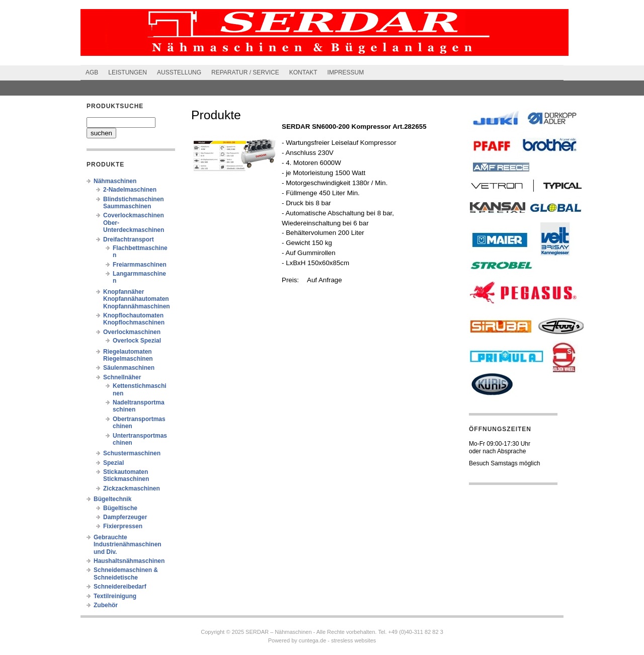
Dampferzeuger (125, 517)
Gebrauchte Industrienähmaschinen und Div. (128, 545)
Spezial (113, 463)
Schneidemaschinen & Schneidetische (126, 574)
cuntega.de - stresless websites (337, 640)
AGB (92, 72)
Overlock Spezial (137, 341)
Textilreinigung (115, 596)
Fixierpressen (123, 526)
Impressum (346, 72)
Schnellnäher (122, 377)
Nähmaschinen (115, 181)
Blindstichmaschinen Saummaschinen (134, 203)
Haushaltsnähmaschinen (129, 561)
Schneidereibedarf (120, 587)
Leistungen (128, 72)
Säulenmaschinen (129, 368)
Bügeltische (120, 508)
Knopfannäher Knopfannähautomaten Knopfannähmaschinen (137, 299)
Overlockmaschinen (132, 332)
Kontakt (303, 72)
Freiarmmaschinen (140, 265)
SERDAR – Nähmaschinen (278, 632)
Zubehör (106, 605)
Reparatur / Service (245, 72)
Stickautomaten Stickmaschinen (126, 475)
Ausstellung (179, 72)
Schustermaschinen (132, 453)
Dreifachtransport (129, 239)
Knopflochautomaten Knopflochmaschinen (134, 319)
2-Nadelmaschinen (130, 190)
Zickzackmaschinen (132, 488)
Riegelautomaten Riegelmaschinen (128, 355)
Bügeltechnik (112, 499)
